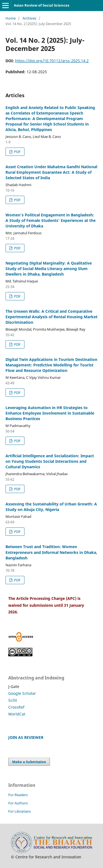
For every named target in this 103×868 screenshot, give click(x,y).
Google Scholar (22, 693)
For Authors (18, 803)
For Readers (18, 795)
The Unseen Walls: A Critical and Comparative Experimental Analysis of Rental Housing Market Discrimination (51, 317)
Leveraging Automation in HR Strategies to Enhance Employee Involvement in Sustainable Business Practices (50, 413)
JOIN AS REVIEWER (26, 737)
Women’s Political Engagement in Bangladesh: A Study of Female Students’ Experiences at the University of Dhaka (51, 220)
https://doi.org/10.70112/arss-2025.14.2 (52, 61)
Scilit (13, 700)
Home (11, 18)
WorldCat (17, 714)
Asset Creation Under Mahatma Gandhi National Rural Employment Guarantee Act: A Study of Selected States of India (51, 172)
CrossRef (16, 707)
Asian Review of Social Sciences (41, 5)
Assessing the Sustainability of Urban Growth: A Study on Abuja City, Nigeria (51, 507)
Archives (29, 18)
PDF (17, 152)
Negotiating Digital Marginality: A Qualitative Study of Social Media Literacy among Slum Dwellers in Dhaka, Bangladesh (49, 269)
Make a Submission (29, 762)
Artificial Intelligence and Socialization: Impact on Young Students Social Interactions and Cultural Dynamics (50, 461)
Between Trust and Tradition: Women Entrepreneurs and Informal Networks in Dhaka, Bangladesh (51, 552)
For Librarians (20, 811)
